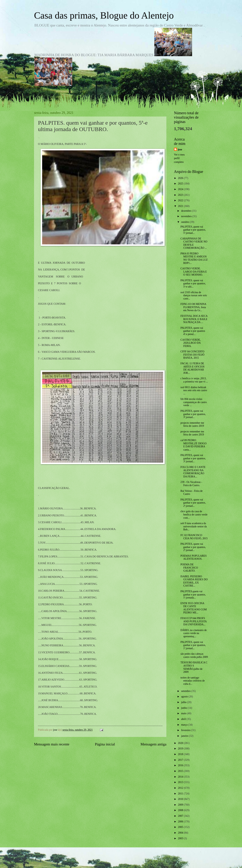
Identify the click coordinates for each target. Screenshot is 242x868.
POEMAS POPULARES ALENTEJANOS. (193, 557)
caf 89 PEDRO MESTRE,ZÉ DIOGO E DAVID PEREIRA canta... (193, 445)
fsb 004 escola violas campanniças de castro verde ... (194, 402)
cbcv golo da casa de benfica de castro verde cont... (194, 514)
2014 (181, 777)
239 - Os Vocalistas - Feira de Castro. (191, 484)
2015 (181, 771)
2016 (181, 765)
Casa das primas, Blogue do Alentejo (104, 15)
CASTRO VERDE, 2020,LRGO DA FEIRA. (190, 343)
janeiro (185, 736)
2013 (181, 782)
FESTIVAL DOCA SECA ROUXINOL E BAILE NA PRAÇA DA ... (194, 319)
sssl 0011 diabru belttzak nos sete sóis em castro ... (194, 390)
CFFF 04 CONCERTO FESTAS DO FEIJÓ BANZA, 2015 (192, 355)
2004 (181, 833)
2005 (181, 827)
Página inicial (105, 744)
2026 (181, 178)
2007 (181, 816)
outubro (185, 222)
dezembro (187, 211)
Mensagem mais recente (52, 744)
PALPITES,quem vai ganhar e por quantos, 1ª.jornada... (193, 594)
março (185, 725)
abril (184, 719)
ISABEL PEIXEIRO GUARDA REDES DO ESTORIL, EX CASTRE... (194, 581)
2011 (181, 794)
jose (180, 150)
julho (184, 702)
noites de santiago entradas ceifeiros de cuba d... (192, 681)
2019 (181, 749)
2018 (181, 754)
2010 (181, 799)
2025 (181, 184)
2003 (181, 838)
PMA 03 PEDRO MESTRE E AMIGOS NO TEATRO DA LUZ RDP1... (194, 258)
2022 (181, 200)
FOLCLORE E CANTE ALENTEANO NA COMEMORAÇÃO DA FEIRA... (193, 472)
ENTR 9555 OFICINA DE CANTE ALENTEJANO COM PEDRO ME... (194, 608)
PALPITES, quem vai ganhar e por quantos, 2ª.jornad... (193, 503)
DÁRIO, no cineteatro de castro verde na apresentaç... (194, 633)
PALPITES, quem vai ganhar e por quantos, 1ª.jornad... (193, 645)
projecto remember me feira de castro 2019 (192, 424)
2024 (181, 189)
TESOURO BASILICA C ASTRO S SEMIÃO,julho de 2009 (194, 667)
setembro (186, 691)
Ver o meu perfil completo (179, 158)
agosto (185, 697)
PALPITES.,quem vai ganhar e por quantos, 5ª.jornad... (193, 230)
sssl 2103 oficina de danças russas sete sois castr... (194, 295)
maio (184, 713)
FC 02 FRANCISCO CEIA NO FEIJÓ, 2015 (194, 537)
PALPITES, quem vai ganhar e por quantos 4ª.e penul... (193, 331)
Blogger (142, 861)
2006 (181, 822)
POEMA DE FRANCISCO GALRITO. (189, 568)
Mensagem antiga (153, 744)
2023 (181, 195)
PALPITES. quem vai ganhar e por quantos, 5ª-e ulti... (193, 284)
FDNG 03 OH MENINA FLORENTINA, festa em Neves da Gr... (193, 307)
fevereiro (186, 730)
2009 (181, 805)
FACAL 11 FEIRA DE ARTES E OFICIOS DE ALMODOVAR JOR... (192, 368)
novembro (187, 216)
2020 (181, 743)
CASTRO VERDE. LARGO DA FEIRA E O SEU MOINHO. (194, 272)
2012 (181, 788)
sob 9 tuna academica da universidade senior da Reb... (194, 526)
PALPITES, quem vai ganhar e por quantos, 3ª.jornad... (193, 414)
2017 (181, 760)
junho (184, 708)
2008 (181, 810)
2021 (181, 206)
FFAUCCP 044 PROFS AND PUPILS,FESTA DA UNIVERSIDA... (193, 621)
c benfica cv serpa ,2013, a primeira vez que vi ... (194, 380)
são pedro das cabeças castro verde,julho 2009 (194, 655)
